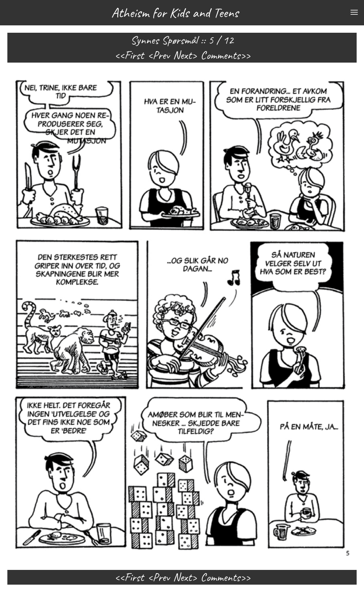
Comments (220, 55)
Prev (161, 55)
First (134, 55)
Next (182, 55)
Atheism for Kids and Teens (175, 13)
